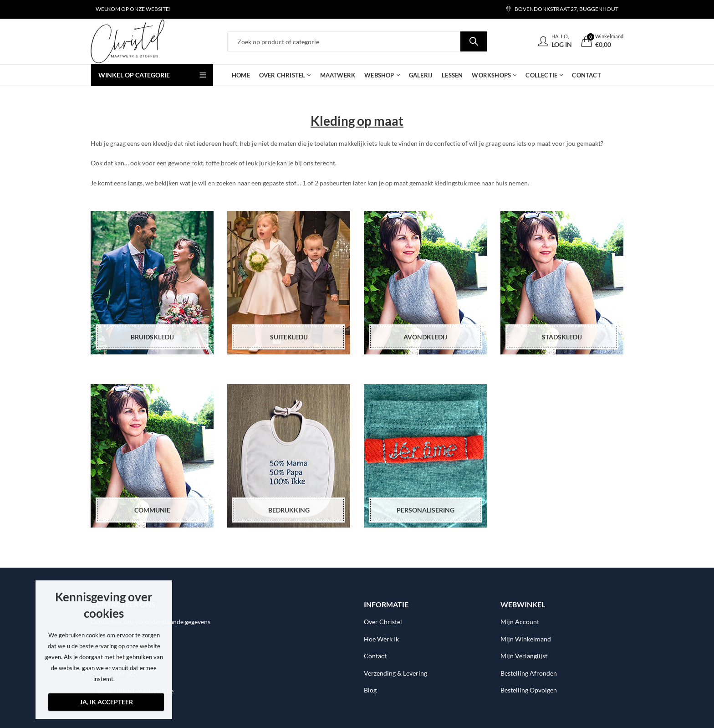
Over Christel (383, 622)
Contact (375, 656)
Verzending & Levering (395, 673)
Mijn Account (520, 622)
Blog (370, 690)
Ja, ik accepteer (106, 702)
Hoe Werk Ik (381, 639)
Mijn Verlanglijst (524, 656)
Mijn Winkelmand (526, 639)
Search (474, 41)
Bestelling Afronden (529, 673)
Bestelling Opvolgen (529, 690)
